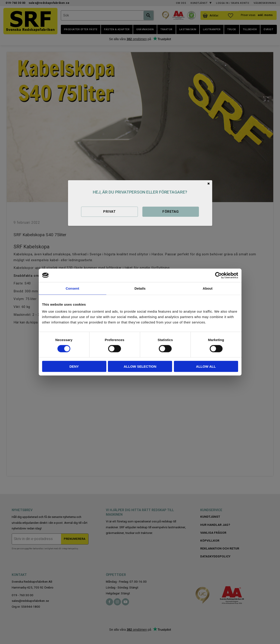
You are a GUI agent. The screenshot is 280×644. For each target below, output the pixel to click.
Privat (109, 212)
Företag (171, 212)
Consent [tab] (73, 288)
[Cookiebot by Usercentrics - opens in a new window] (218, 275)
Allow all (206, 366)
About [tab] (208, 288)
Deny (74, 366)
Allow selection (140, 366)
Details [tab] (140, 288)
